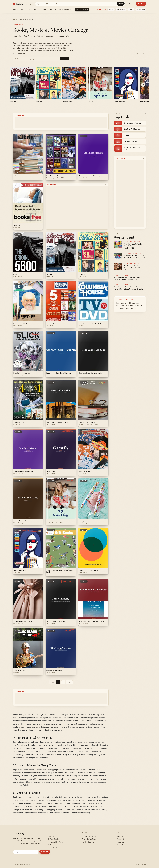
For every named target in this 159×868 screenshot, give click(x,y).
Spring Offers (141, 9)
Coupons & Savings (89, 836)
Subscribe (45, 852)
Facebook (120, 836)
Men (23, 10)
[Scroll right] (143, 85)
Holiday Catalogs (88, 842)
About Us (51, 836)
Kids (29, 10)
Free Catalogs (82, 9)
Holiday (111, 9)
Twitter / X (120, 839)
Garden (131, 9)
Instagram (120, 842)
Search (121, 4)
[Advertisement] (61, 123)
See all (144, 113)
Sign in (132, 4)
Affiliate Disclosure (54, 848)
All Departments (65, 10)
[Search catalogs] (80, 4)
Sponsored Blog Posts (55, 842)
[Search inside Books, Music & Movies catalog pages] (38, 59)
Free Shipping (121, 9)
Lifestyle (44, 10)
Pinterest (120, 845)
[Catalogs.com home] (23, 4)
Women (16, 10)
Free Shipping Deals (89, 839)
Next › (69, 682)
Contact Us (51, 845)
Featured (53, 10)
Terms (137, 864)
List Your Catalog (54, 839)
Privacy (144, 864)
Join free (141, 4)
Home (36, 10)
